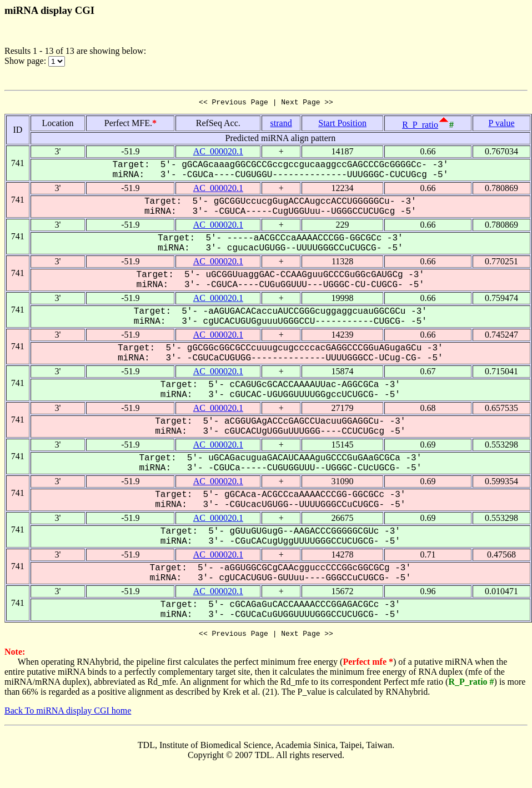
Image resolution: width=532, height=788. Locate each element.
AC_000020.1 (218, 153)
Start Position (342, 125)
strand (281, 125)
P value (502, 125)
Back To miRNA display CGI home (68, 714)
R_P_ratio (420, 126)
